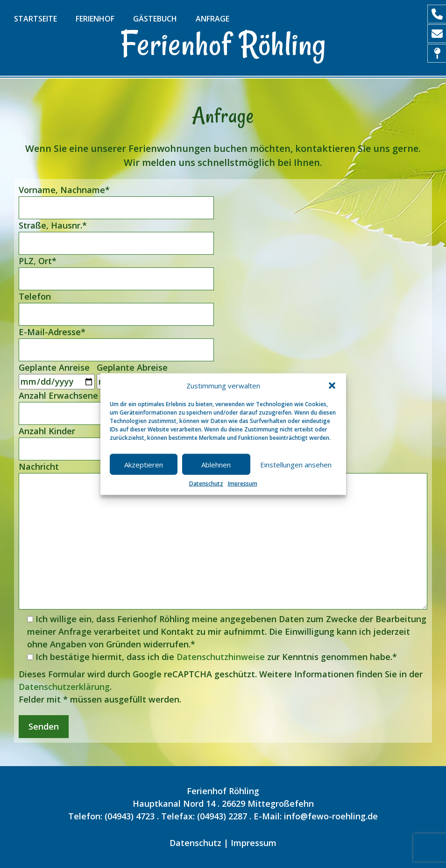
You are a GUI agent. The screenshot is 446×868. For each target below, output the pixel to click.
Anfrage (212, 19)
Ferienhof (95, 19)
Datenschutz (206, 484)
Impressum (243, 484)
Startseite (35, 19)
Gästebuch (155, 19)
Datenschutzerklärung (64, 687)
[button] (332, 386)
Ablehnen (216, 464)
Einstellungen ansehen (296, 464)
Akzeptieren (144, 464)
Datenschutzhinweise (221, 657)
